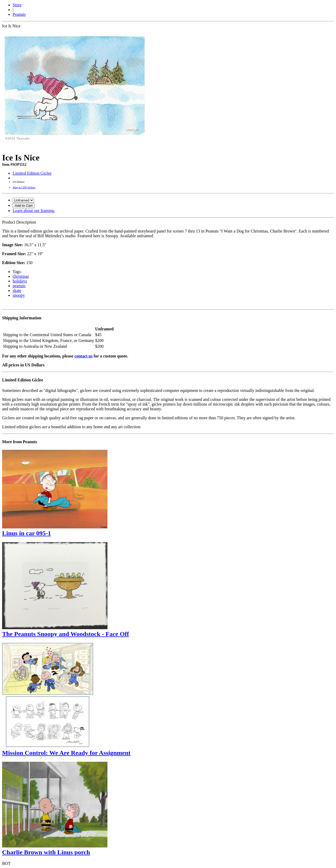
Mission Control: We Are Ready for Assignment (66, 753)
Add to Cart (24, 206)
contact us (84, 356)
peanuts (19, 286)
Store (17, 5)
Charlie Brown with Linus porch (46, 852)
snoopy (19, 295)
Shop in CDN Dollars (24, 187)
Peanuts (19, 14)
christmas (21, 276)
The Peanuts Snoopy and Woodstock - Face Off (66, 634)
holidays (20, 281)
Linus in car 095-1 (27, 533)
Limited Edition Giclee (32, 173)
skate (17, 291)
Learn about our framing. (34, 211)
